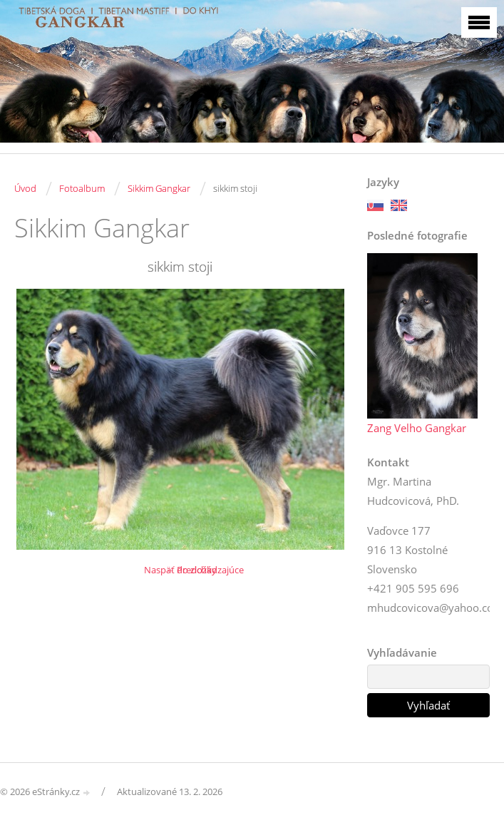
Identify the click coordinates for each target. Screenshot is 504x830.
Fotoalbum (82, 188)
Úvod (25, 188)
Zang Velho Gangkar (417, 428)
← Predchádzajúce (205, 570)
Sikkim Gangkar (159, 188)
